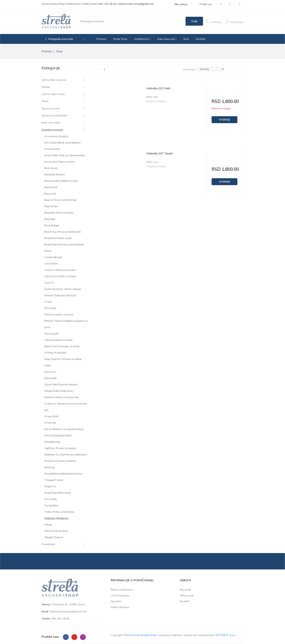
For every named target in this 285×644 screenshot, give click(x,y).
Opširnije (224, 120)
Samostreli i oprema (54, 80)
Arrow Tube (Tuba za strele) (60, 162)
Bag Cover (50, 194)
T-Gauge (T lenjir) (54, 480)
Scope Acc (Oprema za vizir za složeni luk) (66, 407)
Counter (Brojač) (53, 257)
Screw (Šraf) (51, 416)
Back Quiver (51, 168)
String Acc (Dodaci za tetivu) (60, 461)
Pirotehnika (48, 544)
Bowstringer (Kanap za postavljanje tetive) (64, 248)
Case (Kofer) (51, 264)
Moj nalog (181, 4)
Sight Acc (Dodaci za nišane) (60, 448)
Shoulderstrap (52, 442)
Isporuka (116, 601)
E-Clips (48, 302)
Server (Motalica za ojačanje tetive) (64, 429)
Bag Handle (51, 206)
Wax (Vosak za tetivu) (56, 531)
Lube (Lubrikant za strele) (58, 340)
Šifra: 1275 (152, 161)
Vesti (186, 39)
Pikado (46, 87)
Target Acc (50, 486)
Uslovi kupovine (120, 595)
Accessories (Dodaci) (56, 136)
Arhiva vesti (187, 595)
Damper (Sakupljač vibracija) (60, 295)
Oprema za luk (51, 108)
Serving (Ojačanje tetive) (58, 435)
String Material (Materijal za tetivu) (63, 474)
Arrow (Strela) (52, 149)
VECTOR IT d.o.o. (226, 635)
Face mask (50, 308)
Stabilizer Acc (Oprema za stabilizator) (66, 454)
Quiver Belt (50, 378)
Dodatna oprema (52, 130)
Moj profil (185, 590)
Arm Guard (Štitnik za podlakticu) (62, 143)
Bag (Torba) (51, 187)
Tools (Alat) (51, 499)
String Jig (49, 467)
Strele (45, 101)
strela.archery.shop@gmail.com (136, 4)
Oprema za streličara (54, 115)
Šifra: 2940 (152, 97)
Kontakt (201, 39)
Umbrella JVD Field (158, 88)
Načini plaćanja (120, 607)
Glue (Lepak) (51, 334)
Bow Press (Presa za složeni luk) (63, 232)
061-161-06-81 (108, 4)
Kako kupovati (167, 39)
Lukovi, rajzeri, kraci (53, 94)
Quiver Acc (50, 372)
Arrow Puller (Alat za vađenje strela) (65, 155)
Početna (101, 39)
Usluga (48, 525)
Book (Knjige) (52, 225)
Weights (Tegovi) (54, 537)
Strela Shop (120, 39)
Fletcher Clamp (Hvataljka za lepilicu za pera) (66, 324)
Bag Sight (50, 219)
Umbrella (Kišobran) (56, 518)
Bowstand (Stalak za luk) (58, 238)
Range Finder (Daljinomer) (59, 391)
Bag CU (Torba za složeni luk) (60, 200)
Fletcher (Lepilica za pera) (59, 314)
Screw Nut (50, 423)
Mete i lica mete (51, 123)
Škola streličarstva (122, 590)
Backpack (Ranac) (55, 174)
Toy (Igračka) (51, 505)
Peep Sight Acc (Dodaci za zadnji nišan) (63, 362)
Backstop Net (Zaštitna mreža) (61, 181)
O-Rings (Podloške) (55, 353)
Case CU (49, 283)
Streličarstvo (142, 39)
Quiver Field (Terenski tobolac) (61, 384)
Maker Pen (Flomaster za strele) (62, 346)
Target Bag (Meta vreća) (58, 493)
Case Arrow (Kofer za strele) (60, 276)
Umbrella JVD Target (159, 152)
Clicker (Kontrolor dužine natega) (63, 289)
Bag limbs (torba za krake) (59, 213)
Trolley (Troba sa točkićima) (59, 512)
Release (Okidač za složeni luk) (62, 397)
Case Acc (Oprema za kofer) (60, 270)
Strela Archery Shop (145, 635)
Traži (194, 21)
